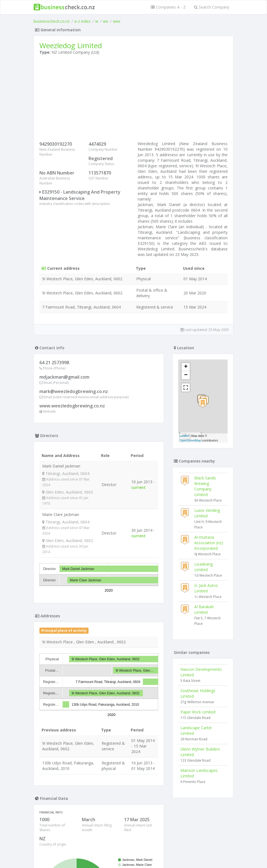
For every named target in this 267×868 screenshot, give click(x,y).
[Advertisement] (133, 99)
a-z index (82, 21)
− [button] (186, 375)
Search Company (212, 7)
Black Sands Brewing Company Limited (205, 486)
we (106, 21)
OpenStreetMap (190, 440)
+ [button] (186, 367)
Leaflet (184, 436)
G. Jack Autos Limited (206, 588)
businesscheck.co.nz (52, 21)
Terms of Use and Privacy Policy (133, 853)
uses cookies (102, 857)
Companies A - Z (168, 7)
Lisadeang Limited (203, 567)
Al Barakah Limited (204, 609)
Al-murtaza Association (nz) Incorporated (209, 543)
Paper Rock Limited (198, 712)
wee (117, 21)
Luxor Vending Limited (207, 513)
